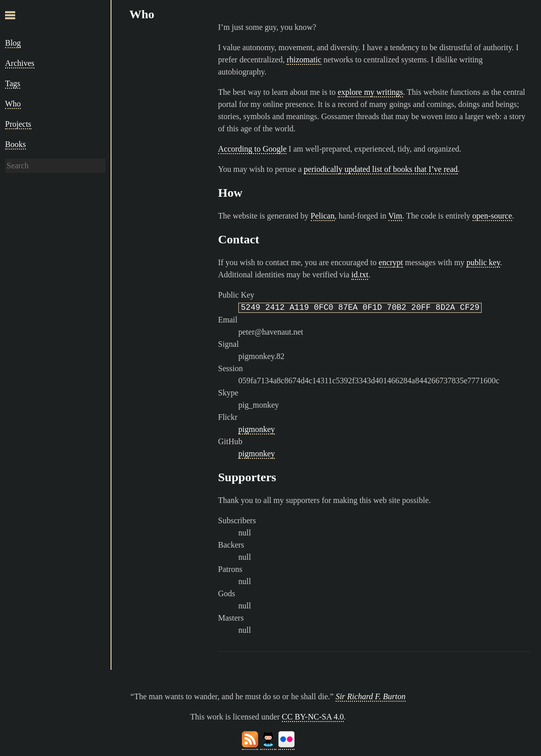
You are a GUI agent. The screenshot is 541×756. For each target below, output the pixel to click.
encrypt (391, 262)
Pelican (323, 216)
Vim (395, 216)
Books (15, 144)
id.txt (360, 275)
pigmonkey (257, 429)
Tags (13, 83)
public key (483, 262)
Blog (13, 43)
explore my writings (370, 92)
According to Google (252, 149)
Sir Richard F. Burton (371, 696)
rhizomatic (304, 60)
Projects (18, 124)
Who (13, 104)
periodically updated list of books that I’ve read (381, 169)
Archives (20, 63)
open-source (492, 216)
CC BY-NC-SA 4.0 (313, 717)
